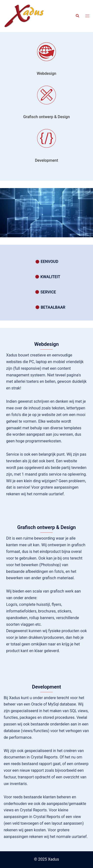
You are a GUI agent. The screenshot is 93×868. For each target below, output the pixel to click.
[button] (77, 16)
